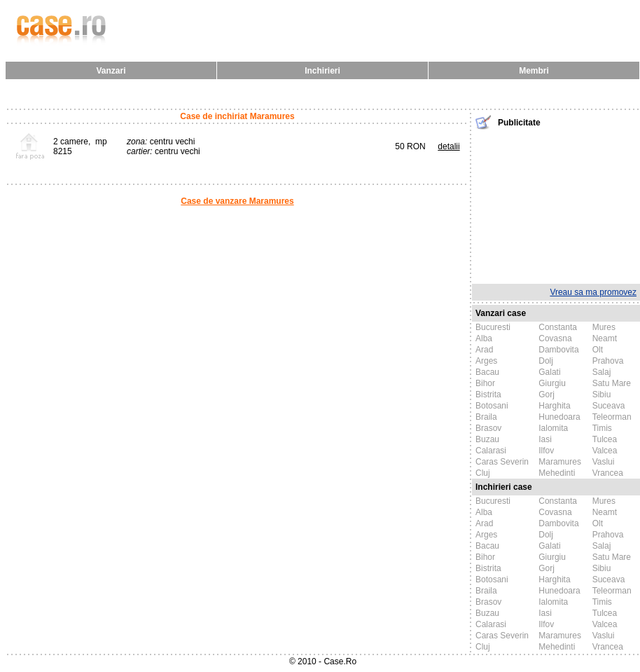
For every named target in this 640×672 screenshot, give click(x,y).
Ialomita (553, 428)
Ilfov (546, 451)
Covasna (555, 338)
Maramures (560, 462)
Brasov (488, 428)
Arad (484, 350)
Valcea (605, 451)
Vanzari (111, 71)
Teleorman (612, 417)
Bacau (487, 372)
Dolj (546, 361)
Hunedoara (559, 417)
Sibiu (602, 395)
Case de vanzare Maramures (237, 201)
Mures (604, 327)
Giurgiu (552, 383)
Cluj (483, 473)
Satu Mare (612, 383)
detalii (448, 146)
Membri (534, 71)
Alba (484, 338)
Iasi (545, 439)
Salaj (602, 372)
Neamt (605, 338)
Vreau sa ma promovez (593, 292)
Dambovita (558, 350)
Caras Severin (502, 462)
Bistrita (488, 395)
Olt (598, 350)
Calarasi (491, 451)
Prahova (608, 361)
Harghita (554, 406)
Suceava (609, 406)
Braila (486, 417)
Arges (486, 361)
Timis (602, 428)
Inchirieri (322, 71)
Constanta (558, 327)
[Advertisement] (556, 205)
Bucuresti (493, 327)
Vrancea (608, 473)
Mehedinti (557, 473)
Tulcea (605, 439)
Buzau (487, 439)
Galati (549, 372)
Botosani (492, 406)
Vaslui (604, 462)
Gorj (547, 395)
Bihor (485, 383)
